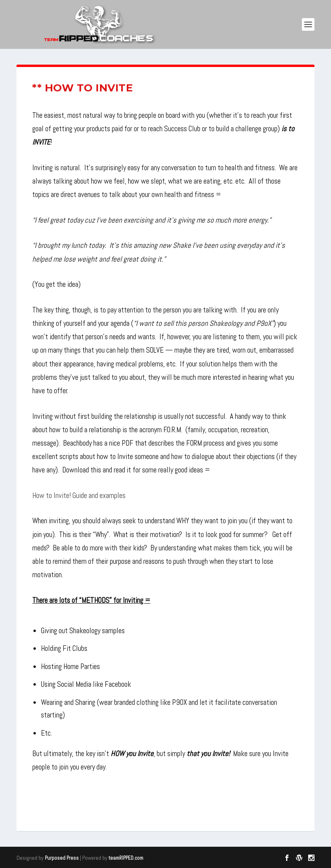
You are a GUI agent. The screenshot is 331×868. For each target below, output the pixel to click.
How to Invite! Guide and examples (79, 495)
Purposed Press (62, 858)
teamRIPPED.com (126, 858)
